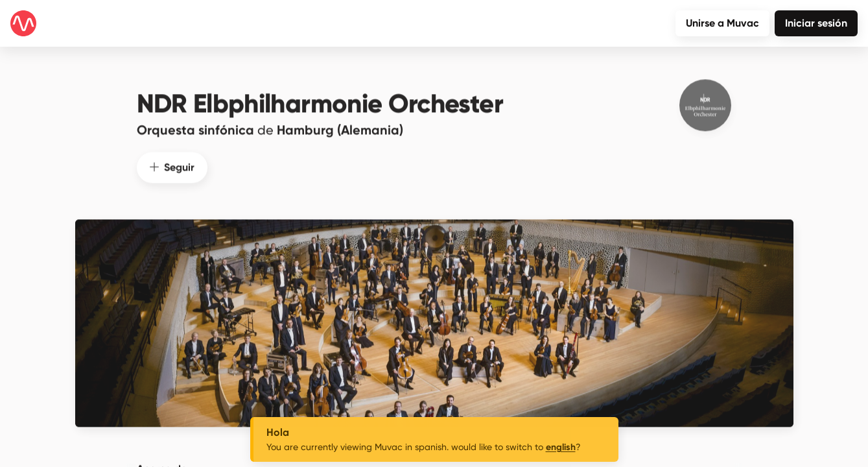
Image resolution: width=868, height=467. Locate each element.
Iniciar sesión (816, 23)
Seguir (172, 159)
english (561, 447)
